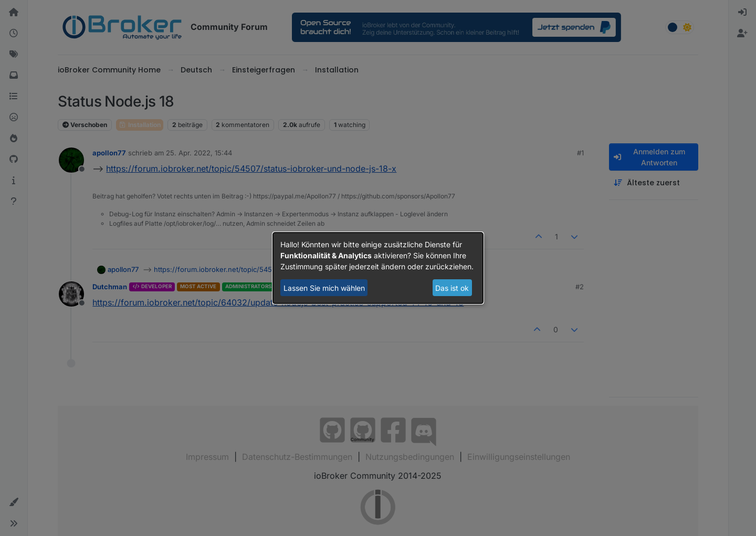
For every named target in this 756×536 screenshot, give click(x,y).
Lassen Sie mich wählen (324, 288)
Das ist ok (452, 288)
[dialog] (378, 268)
